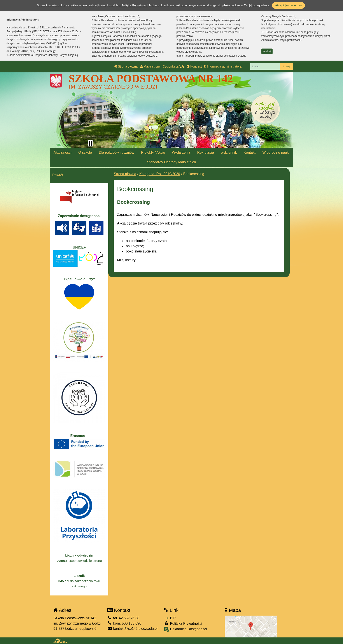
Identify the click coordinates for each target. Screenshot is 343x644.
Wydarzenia (181, 152)
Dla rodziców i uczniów (117, 152)
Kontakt (250, 152)
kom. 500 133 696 (124, 623)
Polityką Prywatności (134, 5)
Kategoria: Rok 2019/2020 (160, 174)
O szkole (85, 152)
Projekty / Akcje (153, 152)
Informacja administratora (223, 66)
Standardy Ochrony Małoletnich (171, 162)
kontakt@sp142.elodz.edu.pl (132, 629)
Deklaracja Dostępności (185, 629)
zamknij (267, 51)
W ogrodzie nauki (276, 152)
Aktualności (63, 152)
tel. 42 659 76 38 (123, 618)
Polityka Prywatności (183, 623)
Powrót (58, 175)
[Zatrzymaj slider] (90, 143)
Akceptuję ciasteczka (288, 5)
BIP (170, 618)
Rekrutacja (206, 152)
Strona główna (126, 66)
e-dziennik (229, 152)
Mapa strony (150, 66)
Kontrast (194, 66)
